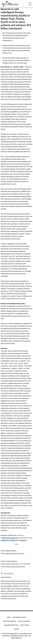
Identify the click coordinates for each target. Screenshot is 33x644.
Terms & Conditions (24, 621)
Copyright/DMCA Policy (11, 625)
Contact (16, 629)
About (9, 617)
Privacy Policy (25, 625)
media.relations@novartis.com (15, 553)
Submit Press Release (10, 621)
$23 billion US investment (16, 82)
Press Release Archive (19, 617)
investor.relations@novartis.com (15, 567)
